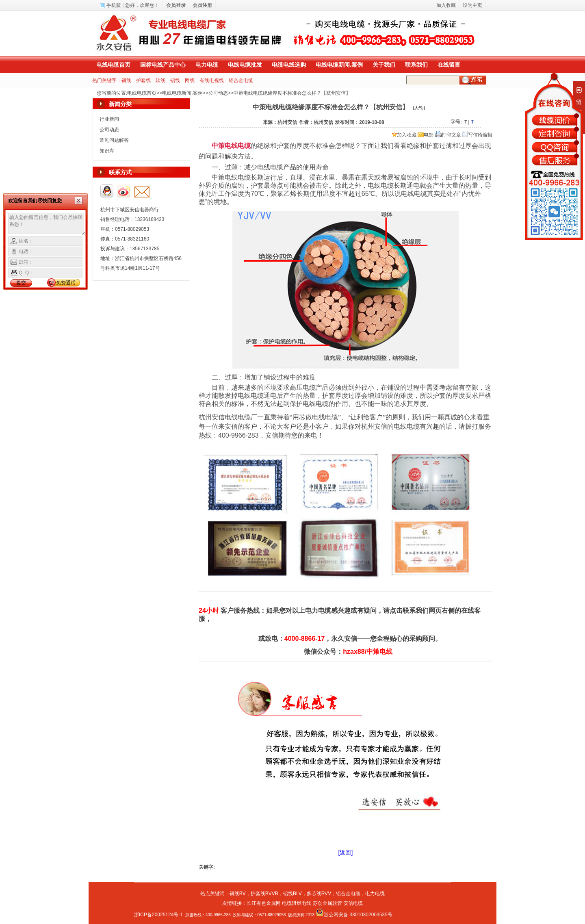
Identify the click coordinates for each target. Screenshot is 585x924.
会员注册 (202, 5)
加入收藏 (404, 135)
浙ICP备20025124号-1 (158, 915)
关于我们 (384, 65)
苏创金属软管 (327, 903)
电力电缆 (207, 65)
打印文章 (448, 135)
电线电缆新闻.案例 (339, 65)
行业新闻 (109, 119)
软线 (160, 80)
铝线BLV (292, 894)
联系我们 (416, 65)
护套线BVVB (264, 894)
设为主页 (472, 5)
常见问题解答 (114, 140)
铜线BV (238, 894)
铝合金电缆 (241, 80)
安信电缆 (353, 903)
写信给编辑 (477, 135)
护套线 (143, 80)
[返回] (346, 852)
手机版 (114, 5)
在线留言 (449, 65)
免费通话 (66, 283)
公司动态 (218, 93)
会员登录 (176, 5)
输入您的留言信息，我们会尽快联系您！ (47, 224)
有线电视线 (212, 80)
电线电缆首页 (113, 65)
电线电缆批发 (245, 65)
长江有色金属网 (264, 903)
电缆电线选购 (289, 65)
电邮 (426, 135)
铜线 (126, 80)
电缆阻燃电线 (297, 903)
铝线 (175, 80)
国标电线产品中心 (163, 65)
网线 (190, 80)
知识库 (107, 151)
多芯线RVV (319, 894)
